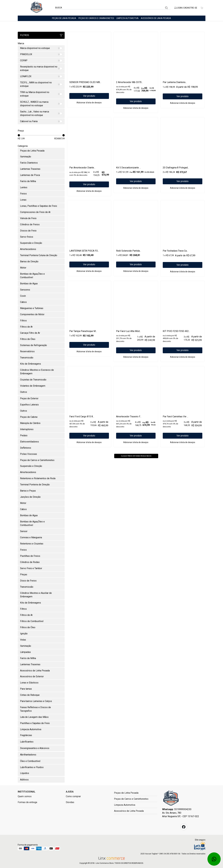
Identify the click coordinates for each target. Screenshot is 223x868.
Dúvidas (70, 802)
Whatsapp (214, 859)
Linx (37, 8)
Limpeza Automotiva (127, 18)
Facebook (184, 827)
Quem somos (25, 796)
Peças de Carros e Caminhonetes (96, 18)
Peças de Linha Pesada (64, 18)
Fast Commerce (171, 799)
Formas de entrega (27, 802)
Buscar (166, 8)
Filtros (41, 35)
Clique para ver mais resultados (136, 478)
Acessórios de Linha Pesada (156, 18)
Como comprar (73, 796)
